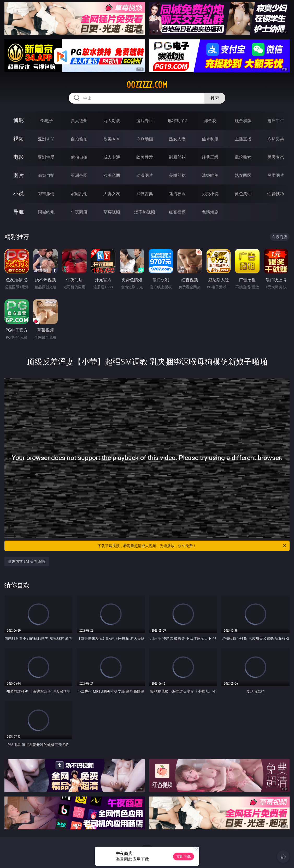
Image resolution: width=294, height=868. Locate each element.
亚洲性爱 (46, 157)
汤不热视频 (145, 212)
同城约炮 (46, 212)
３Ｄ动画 (145, 139)
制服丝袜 (177, 157)
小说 (19, 193)
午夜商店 (79, 212)
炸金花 (210, 121)
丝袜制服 (210, 139)
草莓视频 (112, 212)
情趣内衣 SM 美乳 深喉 (27, 561)
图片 (19, 175)
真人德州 (79, 121)
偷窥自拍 (46, 175)
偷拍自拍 (79, 157)
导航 (19, 212)
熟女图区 (243, 175)
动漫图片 (145, 175)
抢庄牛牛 (276, 121)
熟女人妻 (177, 139)
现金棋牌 (243, 121)
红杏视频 (177, 212)
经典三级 (210, 157)
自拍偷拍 (79, 139)
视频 (19, 139)
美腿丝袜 (177, 175)
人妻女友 (112, 194)
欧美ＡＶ (112, 139)
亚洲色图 (79, 175)
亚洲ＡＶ (46, 139)
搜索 (215, 98)
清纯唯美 (210, 175)
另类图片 (276, 175)
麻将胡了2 (177, 121)
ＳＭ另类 (276, 139)
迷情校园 (177, 194)
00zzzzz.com (147, 85)
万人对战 (112, 121)
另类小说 (210, 194)
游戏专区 (145, 121)
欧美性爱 (145, 157)
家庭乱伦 (79, 194)
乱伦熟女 (243, 157)
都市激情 (46, 194)
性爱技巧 (276, 194)
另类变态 (276, 157)
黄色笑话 (243, 194)
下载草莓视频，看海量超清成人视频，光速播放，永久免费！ (192, 546)
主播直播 (243, 139)
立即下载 (184, 856)
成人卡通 (112, 157)
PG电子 (46, 121)
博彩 (19, 120)
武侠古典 (145, 194)
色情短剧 (210, 212)
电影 (19, 157)
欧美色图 (112, 175)
